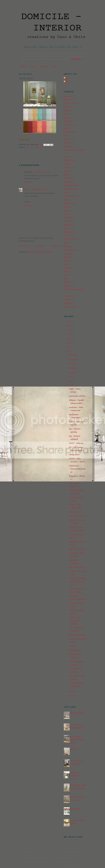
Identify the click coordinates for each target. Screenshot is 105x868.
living (66, 214)
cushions (67, 168)
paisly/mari (68, 257)
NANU (67, 236)
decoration (68, 171)
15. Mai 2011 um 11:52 (41, 172)
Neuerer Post (24, 246)
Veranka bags (75, 809)
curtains (67, 164)
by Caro (30, 147)
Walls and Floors (43, 147)
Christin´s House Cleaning (74, 150)
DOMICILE (76, 59)
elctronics (67, 178)
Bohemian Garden (76, 713)
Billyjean (44, 67)
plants (66, 264)
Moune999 (68, 225)
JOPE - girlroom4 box (78, 635)
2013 (69, 343)
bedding (67, 118)
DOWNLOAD (24, 140)
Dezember (74, 355)
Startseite (40, 246)
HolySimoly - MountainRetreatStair (77, 469)
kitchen (67, 207)
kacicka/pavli (69, 203)
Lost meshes (68, 218)
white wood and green (77, 567)
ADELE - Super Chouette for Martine (75, 621)
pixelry (66, 261)
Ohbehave (68, 246)
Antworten (28, 182)
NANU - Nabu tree (76, 443)
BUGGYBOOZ (70, 132)
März (72, 696)
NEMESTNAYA (70, 239)
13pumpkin (68, 96)
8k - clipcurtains (75, 650)
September (74, 368)
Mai (71, 385)
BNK (66, 129)
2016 (69, 330)
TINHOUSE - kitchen (77, 549)
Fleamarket (68, 182)
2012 (69, 347)
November (74, 360)
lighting (67, 211)
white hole (73, 646)
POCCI (67, 272)
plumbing (67, 268)
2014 (69, 339)
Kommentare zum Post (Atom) (40, 252)
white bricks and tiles (77, 396)
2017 (69, 326)
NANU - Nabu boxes (77, 516)
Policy (33, 67)
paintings (67, 254)
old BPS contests (70, 250)
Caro (26, 190)
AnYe (54, 67)
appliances (68, 111)
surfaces (67, 286)
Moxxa (67, 229)
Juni (71, 381)
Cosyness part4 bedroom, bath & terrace (77, 740)
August (72, 372)
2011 (69, 351)
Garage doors (74, 455)
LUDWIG (68, 221)
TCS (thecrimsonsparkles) (74, 290)
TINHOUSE (69, 296)
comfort (67, 157)
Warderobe (74, 749)
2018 (69, 321)
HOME (23, 67)
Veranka (67, 300)
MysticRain (68, 232)
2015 (69, 334)
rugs (66, 275)
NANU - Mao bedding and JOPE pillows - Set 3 (78, 582)
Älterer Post (56, 246)
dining (66, 175)
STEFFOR (68, 282)
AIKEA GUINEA (71, 103)
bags (66, 114)
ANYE (66, 107)
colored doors (74, 512)
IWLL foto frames (71, 196)
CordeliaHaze (69, 160)
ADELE (67, 100)
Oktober (73, 364)
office (66, 243)
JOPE (66, 200)
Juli (71, 377)
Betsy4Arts (68, 121)
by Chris (67, 143)
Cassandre (68, 147)
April (72, 692)
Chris (66, 82)
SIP (65, 279)
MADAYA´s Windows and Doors (76, 776)
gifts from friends (70, 185)
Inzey (66, 193)
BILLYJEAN (69, 125)
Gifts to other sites (71, 189)
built (66, 136)
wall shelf (67, 303)
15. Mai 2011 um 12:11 (40, 190)
